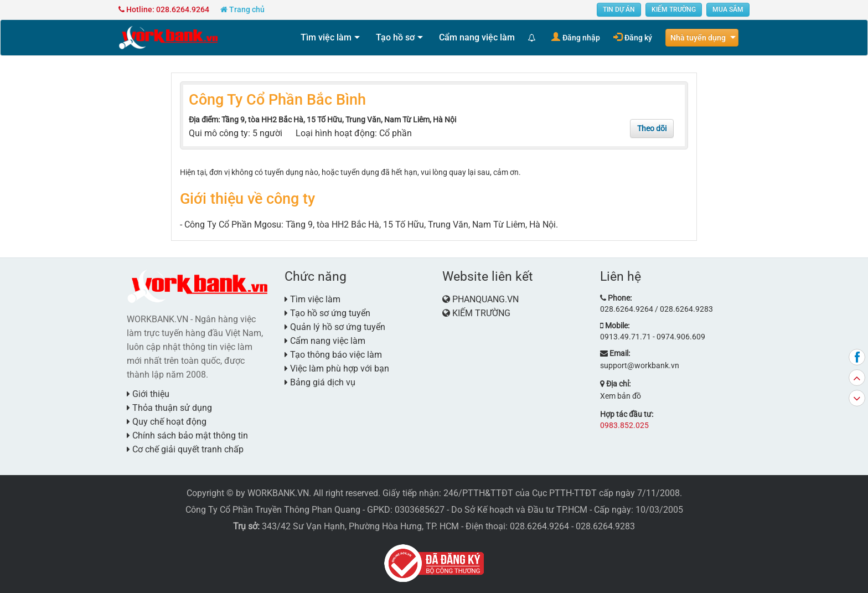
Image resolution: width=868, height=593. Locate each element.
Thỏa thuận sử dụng (169, 408)
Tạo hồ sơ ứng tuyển (327, 313)
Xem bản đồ (621, 396)
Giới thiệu (148, 394)
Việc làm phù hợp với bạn (337, 368)
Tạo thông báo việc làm (333, 355)
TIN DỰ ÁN (619, 9)
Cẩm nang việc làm (477, 37)
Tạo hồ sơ (395, 37)
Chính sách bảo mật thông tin (187, 435)
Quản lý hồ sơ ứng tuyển (335, 327)
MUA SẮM (728, 9)
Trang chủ (242, 9)
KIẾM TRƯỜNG (674, 9)
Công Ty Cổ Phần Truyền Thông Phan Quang (273, 510)
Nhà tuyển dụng (698, 38)
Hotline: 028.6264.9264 (164, 9)
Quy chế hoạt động (167, 422)
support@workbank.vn (640, 365)
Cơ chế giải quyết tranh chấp (185, 449)
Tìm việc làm (326, 37)
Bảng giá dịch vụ (320, 382)
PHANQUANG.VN (485, 299)
